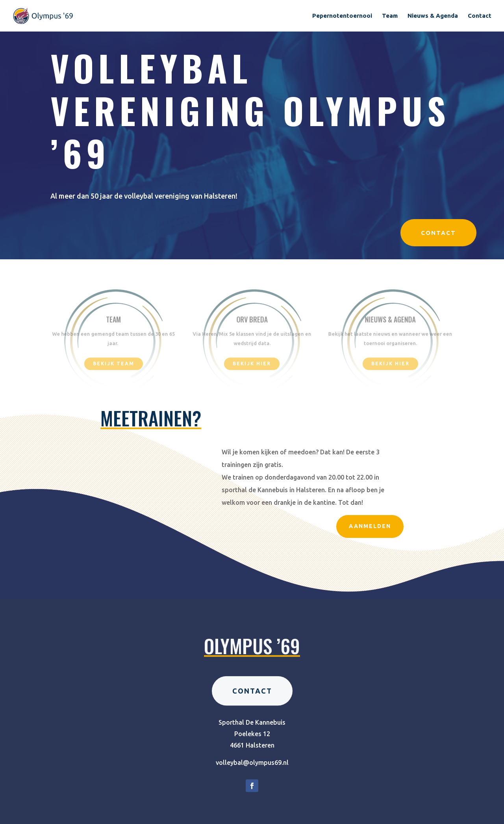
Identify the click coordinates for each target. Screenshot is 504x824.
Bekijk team (114, 364)
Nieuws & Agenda (433, 16)
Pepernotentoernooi (342, 16)
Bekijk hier (390, 364)
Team (390, 16)
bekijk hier (252, 364)
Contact (480, 16)
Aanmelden (370, 526)
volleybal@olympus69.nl (252, 783)
